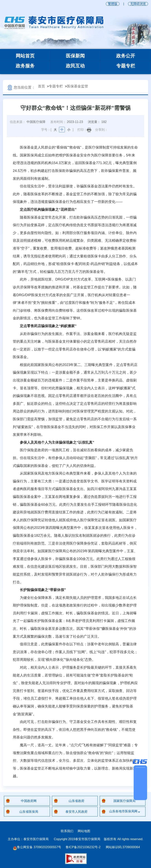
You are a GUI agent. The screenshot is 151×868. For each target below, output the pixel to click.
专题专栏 (126, 66)
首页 (41, 86)
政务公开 (126, 56)
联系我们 (67, 831)
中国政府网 (29, 801)
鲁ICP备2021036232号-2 (83, 847)
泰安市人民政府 (76, 812)
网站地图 (84, 831)
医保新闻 (75, 56)
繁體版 (113, 4)
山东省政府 (76, 801)
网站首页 (25, 56)
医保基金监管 (77, 86)
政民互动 (75, 66)
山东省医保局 (29, 812)
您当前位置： (21, 87)
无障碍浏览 (138, 4)
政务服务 (25, 66)
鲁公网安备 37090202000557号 (37, 847)
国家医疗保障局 (124, 801)
